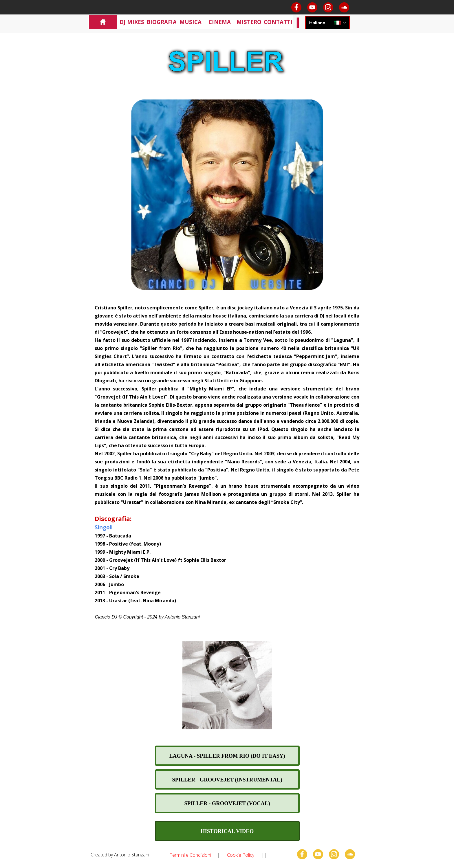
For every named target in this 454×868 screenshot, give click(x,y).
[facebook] (296, 7)
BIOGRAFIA (162, 22)
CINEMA (220, 22)
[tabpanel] (227, 462)
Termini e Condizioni (190, 855)
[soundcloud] (344, 7)
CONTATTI (278, 22)
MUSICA (191, 22)
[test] (227, 756)
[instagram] (328, 7)
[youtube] (312, 7)
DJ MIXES (132, 22)
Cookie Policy (241, 855)
